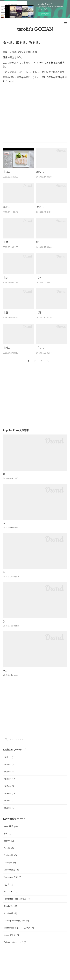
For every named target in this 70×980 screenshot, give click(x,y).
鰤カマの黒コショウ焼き (51, 255)
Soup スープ (11, 929)
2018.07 (10, 816)
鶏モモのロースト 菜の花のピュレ (20, 512)
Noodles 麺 (10, 951)
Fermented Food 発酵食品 (17, 936)
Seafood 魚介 (11, 907)
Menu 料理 (11, 864)
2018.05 (10, 831)
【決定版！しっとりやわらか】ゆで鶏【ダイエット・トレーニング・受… (17, 176)
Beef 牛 (9, 878)
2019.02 (9, 802)
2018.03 (9, 845)
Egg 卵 (8, 922)
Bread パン (10, 944)
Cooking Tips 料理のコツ (16, 958)
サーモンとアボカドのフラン (18, 708)
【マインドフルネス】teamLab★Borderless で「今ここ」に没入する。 (51, 381)
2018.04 (9, 838)
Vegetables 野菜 (12, 914)
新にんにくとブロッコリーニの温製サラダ (25, 659)
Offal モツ (10, 900)
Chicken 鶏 (10, 893)
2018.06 (9, 824)
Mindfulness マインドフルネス (19, 965)
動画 (7, 871)
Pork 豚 (9, 886)
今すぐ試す (45, 14)
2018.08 (9, 809)
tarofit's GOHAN (35, 29)
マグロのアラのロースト (15, 561)
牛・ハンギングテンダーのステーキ (21, 610)
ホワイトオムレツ (47, 172)
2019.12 (9, 795)
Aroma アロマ (11, 973)
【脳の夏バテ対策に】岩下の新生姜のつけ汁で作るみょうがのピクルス (51, 337)
